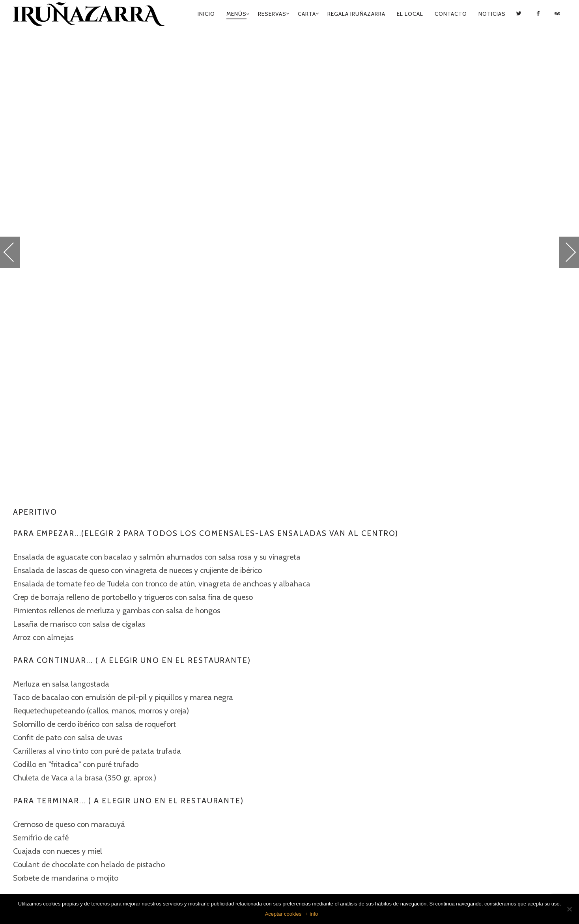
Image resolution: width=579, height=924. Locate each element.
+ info (312, 914)
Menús (236, 14)
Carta (307, 14)
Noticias (492, 14)
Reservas (272, 14)
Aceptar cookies (283, 914)
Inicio (206, 14)
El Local (410, 14)
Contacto (451, 14)
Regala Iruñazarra (356, 14)
